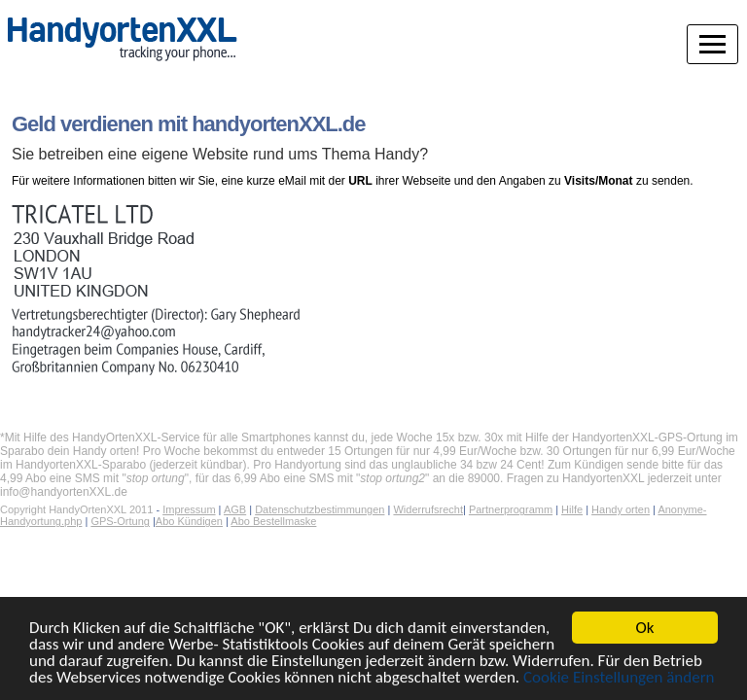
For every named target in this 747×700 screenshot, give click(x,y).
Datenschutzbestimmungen (320, 509)
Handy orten (621, 509)
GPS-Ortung (120, 521)
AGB (235, 509)
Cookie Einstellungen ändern (619, 679)
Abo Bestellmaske (273, 521)
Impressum (189, 509)
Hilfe (572, 509)
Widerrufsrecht (428, 509)
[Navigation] (712, 33)
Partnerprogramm (511, 509)
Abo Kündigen (189, 521)
